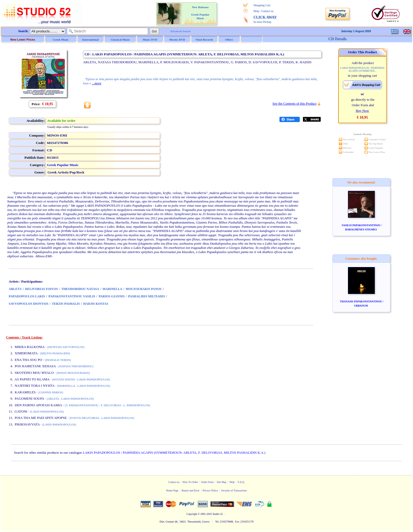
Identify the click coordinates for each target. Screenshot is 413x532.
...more (97, 83)
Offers (229, 40)
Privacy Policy (210, 490)
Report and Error (190, 490)
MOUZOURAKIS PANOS (144, 289)
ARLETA (15, 289)
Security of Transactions (234, 490)
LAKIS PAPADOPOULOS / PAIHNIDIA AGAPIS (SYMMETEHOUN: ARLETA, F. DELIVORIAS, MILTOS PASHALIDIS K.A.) (174, 453)
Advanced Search (180, 31)
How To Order (190, 482)
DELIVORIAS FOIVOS (41, 289)
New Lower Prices (23, 40)
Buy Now (362, 111)
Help (256, 11)
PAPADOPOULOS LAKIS (27, 296)
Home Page (172, 490)
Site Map (222, 482)
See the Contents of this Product (294, 103)
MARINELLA (112, 289)
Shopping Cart (262, 5)
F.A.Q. (241, 482)
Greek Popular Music (63, 165)
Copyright (192, 514)
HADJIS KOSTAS (96, 304)
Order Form (207, 482)
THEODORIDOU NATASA (80, 289)
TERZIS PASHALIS (66, 304)
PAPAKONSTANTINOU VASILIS (72, 296)
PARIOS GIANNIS (112, 296)
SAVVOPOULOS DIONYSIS (29, 304)
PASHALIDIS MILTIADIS (146, 296)
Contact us (267, 11)
